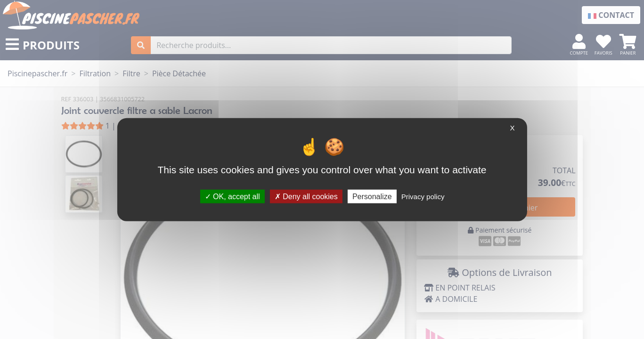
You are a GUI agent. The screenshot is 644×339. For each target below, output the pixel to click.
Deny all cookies (306, 196)
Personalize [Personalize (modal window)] (372, 196)
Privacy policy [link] (423, 196)
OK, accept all (232, 196)
